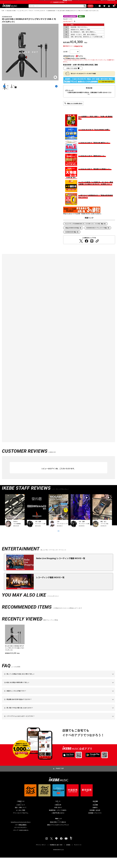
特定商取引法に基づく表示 (56, 855)
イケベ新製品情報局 (21, 835)
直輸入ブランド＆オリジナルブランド (58, 835)
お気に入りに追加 (72, 74)
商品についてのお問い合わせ (75, 109)
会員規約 (68, 855)
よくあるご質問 (21, 821)
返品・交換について (21, 818)
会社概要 (95, 815)
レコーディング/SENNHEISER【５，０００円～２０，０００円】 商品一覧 (86, 229)
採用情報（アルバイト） (95, 823)
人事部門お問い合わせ (58, 823)
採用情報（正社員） (95, 821)
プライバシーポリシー (41, 855)
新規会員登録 (111, 2)
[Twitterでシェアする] (81, 246)
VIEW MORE (58, 539)
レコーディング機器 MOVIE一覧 (50, 588)
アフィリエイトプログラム (21, 823)
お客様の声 (58, 815)
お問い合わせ (58, 818)
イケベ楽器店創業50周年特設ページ (58, 6)
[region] (58, 650)
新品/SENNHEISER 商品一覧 (74, 233)
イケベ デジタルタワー (21, 838)
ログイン (103, 2)
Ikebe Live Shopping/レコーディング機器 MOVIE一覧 (61, 569)
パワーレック (69, 96)
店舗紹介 (95, 818)
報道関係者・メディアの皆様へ (58, 821)
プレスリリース (78, 855)
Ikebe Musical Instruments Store (21, 832)
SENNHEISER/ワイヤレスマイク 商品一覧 (98, 233)
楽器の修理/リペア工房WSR (58, 832)
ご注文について (21, 815)
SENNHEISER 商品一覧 (72, 237)
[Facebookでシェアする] (86, 246)
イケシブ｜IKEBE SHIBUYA (21, 840)
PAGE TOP (60, 779)
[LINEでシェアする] (92, 246)
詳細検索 (80, 11)
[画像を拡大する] (55, 83)
